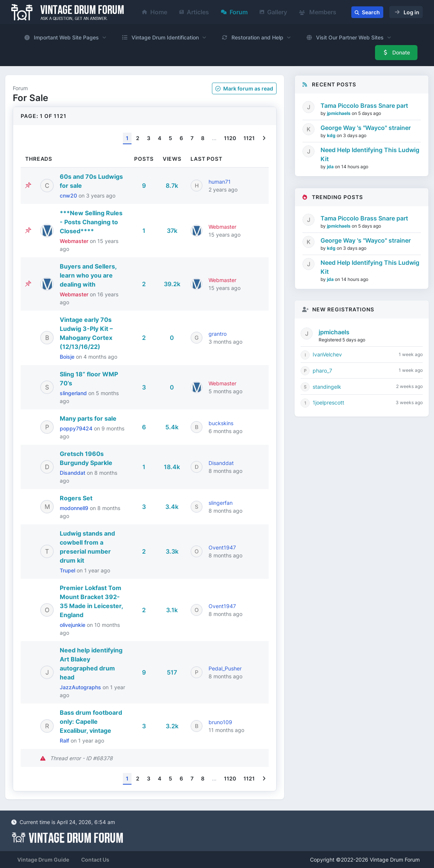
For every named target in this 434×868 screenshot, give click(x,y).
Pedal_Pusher (225, 668)
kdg (332, 135)
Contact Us (95, 860)
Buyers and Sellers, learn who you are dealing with (88, 275)
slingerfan (221, 503)
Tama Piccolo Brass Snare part (364, 106)
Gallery (273, 12)
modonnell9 (75, 508)
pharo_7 (322, 371)
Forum (234, 12)
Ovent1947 (222, 547)
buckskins (221, 423)
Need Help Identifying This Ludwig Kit (370, 154)
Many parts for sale (88, 418)
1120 (230, 138)
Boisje (68, 357)
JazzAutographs (81, 687)
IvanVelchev (327, 354)
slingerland (74, 393)
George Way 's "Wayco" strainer (366, 128)
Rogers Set (76, 498)
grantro (218, 334)
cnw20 (69, 195)
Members (318, 12)
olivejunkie (73, 625)
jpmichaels (339, 113)
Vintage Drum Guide (43, 860)
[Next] (264, 138)
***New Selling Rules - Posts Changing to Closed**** (91, 222)
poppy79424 (77, 428)
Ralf (65, 740)
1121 (249, 138)
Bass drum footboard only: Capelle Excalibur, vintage (91, 722)
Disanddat (73, 473)
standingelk (327, 387)
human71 (220, 182)
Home (155, 12)
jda (331, 167)
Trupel (68, 570)
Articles (194, 12)
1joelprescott (328, 402)
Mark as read (244, 88)
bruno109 (220, 722)
